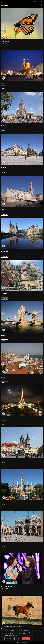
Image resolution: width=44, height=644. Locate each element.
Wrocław (4, 168)
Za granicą (4, 295)
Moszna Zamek (5, 251)
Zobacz (5, 47)
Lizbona (3, 377)
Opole (3, 209)
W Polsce (3, 85)
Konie (3, 629)
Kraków (3, 84)
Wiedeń (3, 503)
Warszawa (4, 126)
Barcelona (4, 293)
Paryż (3, 419)
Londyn (3, 335)
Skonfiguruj (9, 638)
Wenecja (3, 545)
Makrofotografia (6, 42)
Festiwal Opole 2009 (7, 587)
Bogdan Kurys (24, 643)
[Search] (37, 1)
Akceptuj (26, 638)
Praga (3, 461)
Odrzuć (18, 638)
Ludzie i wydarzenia (6, 588)
